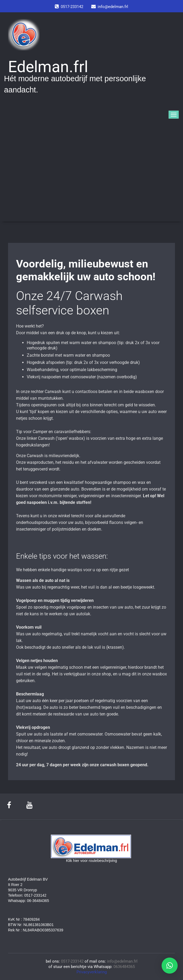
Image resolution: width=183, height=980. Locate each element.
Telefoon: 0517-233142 (27, 895)
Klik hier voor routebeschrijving (92, 861)
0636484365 (124, 967)
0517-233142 (72, 961)
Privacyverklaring (92, 972)
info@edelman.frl (122, 961)
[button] (170, 966)
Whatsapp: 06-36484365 (28, 901)
